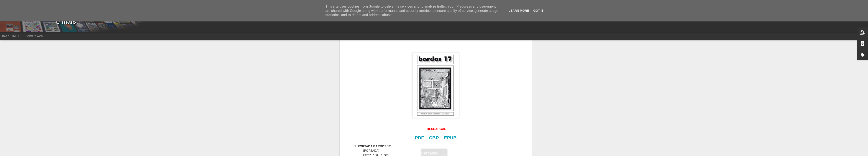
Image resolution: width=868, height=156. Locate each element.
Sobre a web (34, 36)
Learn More (519, 11)
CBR (434, 138)
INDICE (17, 36)
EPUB (450, 138)
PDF (419, 138)
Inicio (6, 36)
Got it (538, 11)
